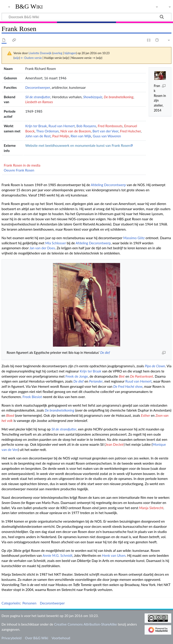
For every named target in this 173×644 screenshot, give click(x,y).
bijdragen (70, 53)
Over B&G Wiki (37, 638)
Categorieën (11, 603)
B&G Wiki (29, 7)
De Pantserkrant (141, 376)
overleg (58, 53)
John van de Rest (38, 136)
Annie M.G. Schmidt (58, 555)
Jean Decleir (115, 444)
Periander (96, 381)
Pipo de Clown (155, 366)
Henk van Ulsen (114, 555)
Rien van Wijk (81, 136)
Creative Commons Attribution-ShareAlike (85, 624)
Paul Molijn (61, 136)
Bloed (10, 415)
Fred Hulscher (130, 131)
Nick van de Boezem (76, 131)
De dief (105, 353)
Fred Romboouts (110, 126)
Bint (122, 376)
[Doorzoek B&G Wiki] (86, 17)
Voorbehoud (61, 638)
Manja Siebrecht (151, 508)
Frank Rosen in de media (22, 165)
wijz (17, 58)
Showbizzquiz (93, 97)
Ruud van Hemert (62, 126)
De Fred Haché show (128, 386)
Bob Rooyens (86, 126)
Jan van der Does (42, 248)
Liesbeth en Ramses (39, 102)
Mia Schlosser (56, 243)
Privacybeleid (12, 638)
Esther (146, 415)
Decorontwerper (38, 87)
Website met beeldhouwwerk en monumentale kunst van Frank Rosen (78, 145)
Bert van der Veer (105, 131)
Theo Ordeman (48, 131)
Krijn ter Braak (36, 126)
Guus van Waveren (107, 136)
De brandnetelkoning (119, 97)
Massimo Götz (134, 238)
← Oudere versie (31, 58)
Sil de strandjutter (38, 97)
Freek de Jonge (77, 376)
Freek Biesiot (32, 397)
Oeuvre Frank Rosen (19, 170)
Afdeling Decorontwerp (108, 185)
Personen (29, 603)
